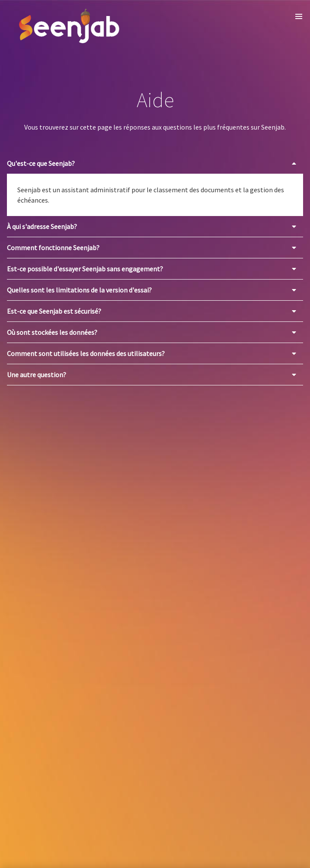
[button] (299, 16)
